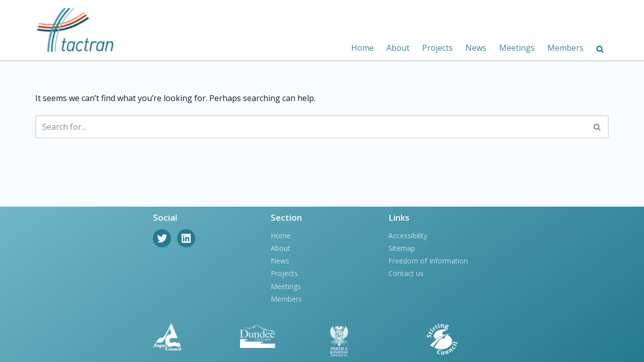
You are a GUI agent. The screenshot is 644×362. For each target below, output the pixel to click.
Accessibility (408, 236)
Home (363, 48)
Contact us (406, 273)
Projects (437, 48)
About (398, 48)
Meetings (517, 48)
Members (566, 48)
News (476, 48)
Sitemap (402, 248)
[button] (600, 49)
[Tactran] (75, 30)
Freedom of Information (428, 261)
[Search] (311, 127)
